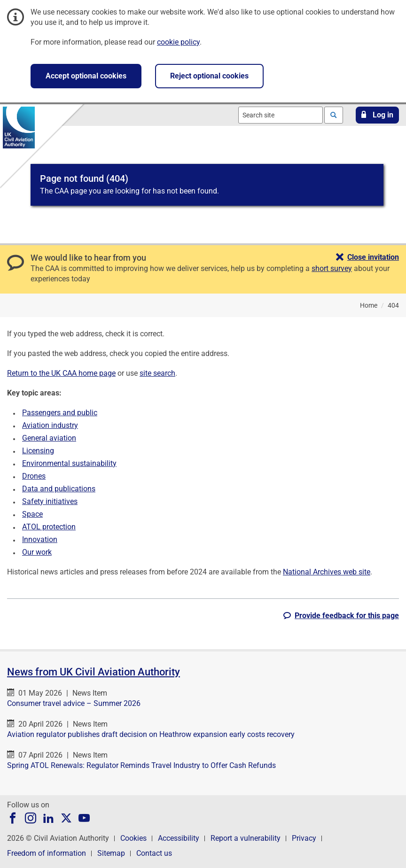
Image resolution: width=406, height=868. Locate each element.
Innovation (40, 539)
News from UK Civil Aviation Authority (94, 672)
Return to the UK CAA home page (61, 373)
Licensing (38, 451)
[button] (377, 115)
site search (157, 373)
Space (32, 514)
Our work (37, 552)
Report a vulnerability (246, 838)
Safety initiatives (50, 501)
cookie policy (178, 42)
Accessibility (179, 838)
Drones (34, 476)
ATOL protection (49, 527)
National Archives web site (327, 572)
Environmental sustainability (69, 463)
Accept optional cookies (86, 76)
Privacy (304, 838)
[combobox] (281, 115)
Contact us (154, 853)
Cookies (133, 838)
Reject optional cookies (209, 76)
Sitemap (111, 853)
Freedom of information (47, 853)
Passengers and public (60, 413)
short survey (332, 268)
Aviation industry (50, 425)
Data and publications (59, 489)
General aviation (49, 438)
